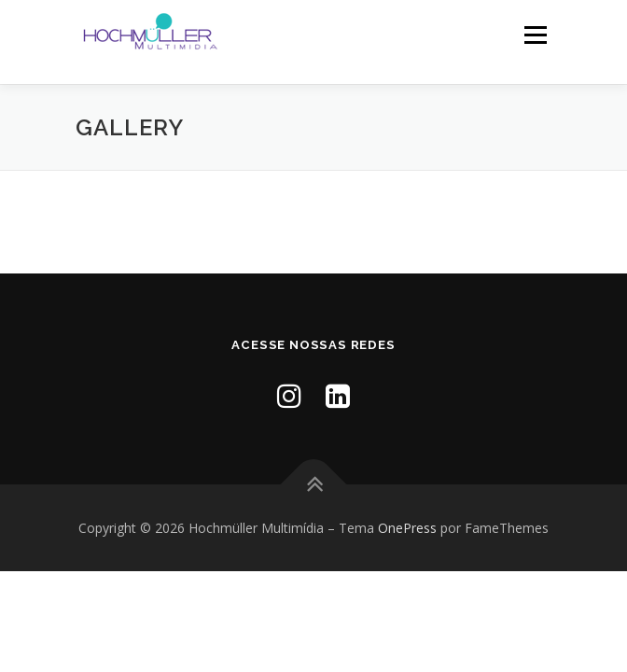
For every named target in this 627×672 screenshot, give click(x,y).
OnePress (407, 528)
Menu (534, 35)
